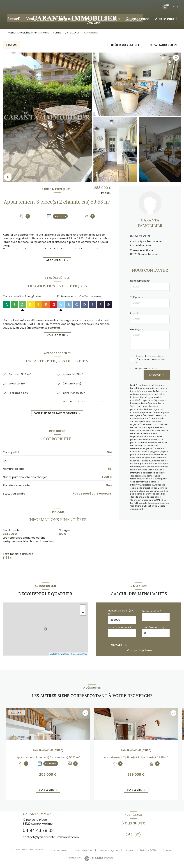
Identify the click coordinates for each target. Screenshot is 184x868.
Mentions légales (109, 850)
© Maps (63, 654)
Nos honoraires (59, 850)
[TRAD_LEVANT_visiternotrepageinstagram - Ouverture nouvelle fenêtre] (138, 835)
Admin (129, 850)
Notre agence (137, 19)
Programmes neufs (61, 19)
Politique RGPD (148, 850)
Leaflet (53, 654)
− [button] (83, 613)
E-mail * (135, 313)
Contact (94, 22)
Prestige (91, 19)
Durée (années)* (151, 611)
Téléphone (137, 297)
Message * (137, 329)
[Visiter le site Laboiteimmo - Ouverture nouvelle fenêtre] (99, 859)
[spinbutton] (156, 633)
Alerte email (166, 19)
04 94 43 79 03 (140, 236)
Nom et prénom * (140, 281)
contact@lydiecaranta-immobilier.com (146, 243)
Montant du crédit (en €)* (120, 612)
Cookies (167, 850)
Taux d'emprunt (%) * (154, 627)
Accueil (14, 19)
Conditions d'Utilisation (142, 506)
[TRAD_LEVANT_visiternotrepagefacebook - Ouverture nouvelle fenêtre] (129, 835)
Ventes (32, 19)
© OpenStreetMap (79, 654)
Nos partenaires (84, 850)
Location (112, 19)
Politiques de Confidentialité (148, 503)
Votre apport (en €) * (120, 627)
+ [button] (83, 607)
